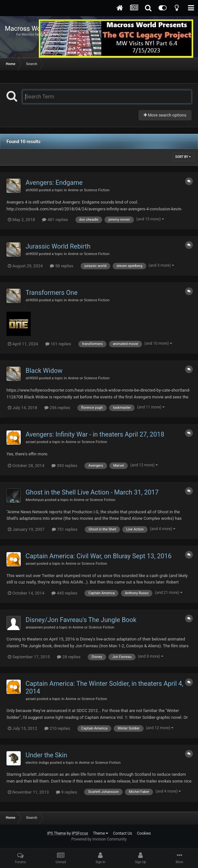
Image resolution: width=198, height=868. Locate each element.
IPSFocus (80, 833)
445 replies (64, 593)
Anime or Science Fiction (89, 190)
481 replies (55, 220)
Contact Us (122, 833)
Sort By (183, 157)
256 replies (57, 408)
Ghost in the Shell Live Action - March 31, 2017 (92, 492)
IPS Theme (57, 833)
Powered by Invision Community (99, 839)
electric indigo (37, 762)
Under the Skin (46, 755)
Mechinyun (35, 500)
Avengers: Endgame (54, 183)
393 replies (64, 466)
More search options (165, 115)
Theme (100, 833)
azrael (31, 442)
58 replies (61, 266)
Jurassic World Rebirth (58, 246)
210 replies (57, 728)
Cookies (144, 833)
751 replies (65, 529)
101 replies (58, 344)
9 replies (66, 792)
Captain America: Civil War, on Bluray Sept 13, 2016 (99, 556)
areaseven (34, 627)
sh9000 (32, 190)
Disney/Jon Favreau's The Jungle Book (81, 620)
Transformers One (52, 293)
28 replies (69, 657)
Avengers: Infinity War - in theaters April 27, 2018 (95, 434)
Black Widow (44, 371)
